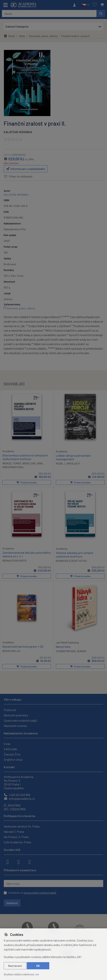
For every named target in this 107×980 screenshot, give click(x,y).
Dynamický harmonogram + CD (23, 646)
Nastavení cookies (15, 726)
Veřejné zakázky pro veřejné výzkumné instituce (75, 555)
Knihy (22, 36)
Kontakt (9, 767)
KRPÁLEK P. (74, 464)
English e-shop (13, 759)
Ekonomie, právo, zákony (43, 36)
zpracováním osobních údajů (40, 893)
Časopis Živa (12, 754)
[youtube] (30, 862)
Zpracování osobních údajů (21, 720)
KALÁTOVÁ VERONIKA (18, 132)
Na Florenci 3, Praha (16, 837)
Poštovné (10, 710)
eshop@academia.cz (19, 799)
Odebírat (12, 903)
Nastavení (15, 966)
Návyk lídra (63, 646)
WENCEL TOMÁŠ (12, 463)
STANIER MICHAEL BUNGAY (71, 651)
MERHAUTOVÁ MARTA (15, 561)
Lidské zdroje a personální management (73, 457)
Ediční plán (10, 749)
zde (37, 974)
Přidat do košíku (27, 482)
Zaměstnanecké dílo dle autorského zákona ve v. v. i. (27, 554)
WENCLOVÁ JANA (33, 463)
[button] (85, 5)
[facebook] (7, 862)
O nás (7, 744)
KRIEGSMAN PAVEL (13, 467)
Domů (9, 36)
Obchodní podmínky (16, 715)
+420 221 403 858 (17, 795)
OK (38, 966)
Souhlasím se (32, 893)
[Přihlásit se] (75, 5)
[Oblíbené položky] (95, 5)
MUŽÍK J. (61, 464)
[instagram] (19, 862)
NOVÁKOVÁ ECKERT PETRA (71, 561)
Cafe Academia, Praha (17, 842)
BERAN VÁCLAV (11, 651)
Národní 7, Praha (14, 832)
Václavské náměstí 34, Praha (22, 826)
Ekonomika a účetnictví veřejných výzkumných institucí (25, 457)
